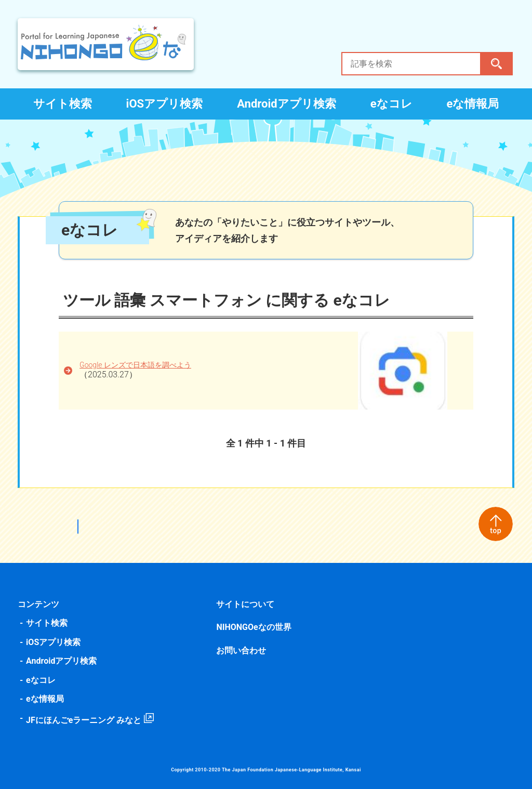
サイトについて (246, 604)
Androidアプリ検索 (287, 104)
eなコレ (391, 104)
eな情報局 (473, 104)
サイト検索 (63, 104)
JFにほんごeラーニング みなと (85, 720)
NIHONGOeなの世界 (254, 627)
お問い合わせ (242, 650)
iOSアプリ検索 (165, 104)
